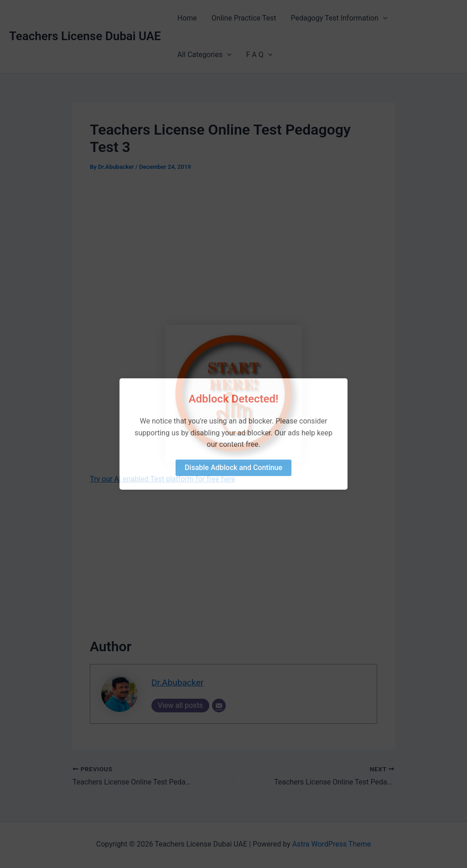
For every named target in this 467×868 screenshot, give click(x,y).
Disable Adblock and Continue (233, 468)
